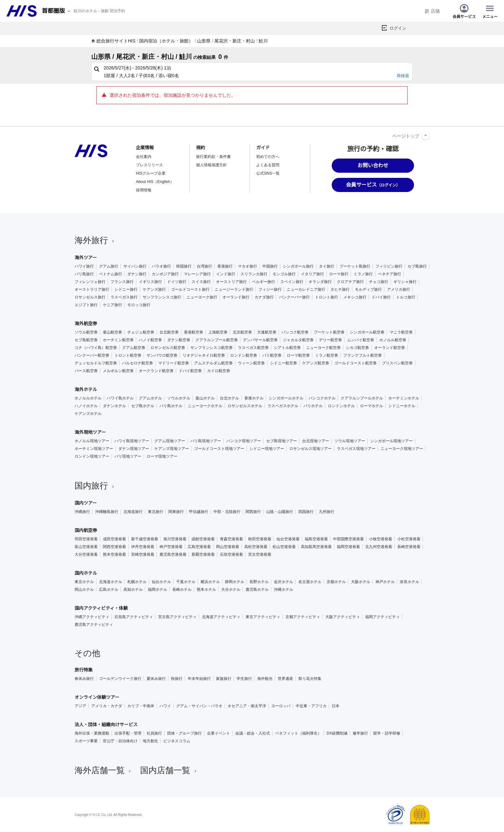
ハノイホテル (86, 406)
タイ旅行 (327, 266)
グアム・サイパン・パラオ (199, 706)
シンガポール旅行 (298, 266)
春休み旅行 (84, 679)
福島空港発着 (316, 539)
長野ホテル (259, 582)
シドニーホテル (402, 406)
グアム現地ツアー (170, 441)
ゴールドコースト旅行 (190, 289)
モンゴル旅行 (284, 274)
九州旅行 (327, 512)
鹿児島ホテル (257, 590)
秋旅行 (177, 679)
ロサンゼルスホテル (245, 406)
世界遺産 (285, 679)
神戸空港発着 (171, 547)
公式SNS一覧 (268, 173)
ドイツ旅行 (177, 282)
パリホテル (313, 406)
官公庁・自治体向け (120, 741)
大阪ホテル (361, 582)
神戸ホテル (385, 582)
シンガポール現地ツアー (392, 441)
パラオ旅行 (161, 266)
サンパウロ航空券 (162, 355)
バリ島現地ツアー (206, 441)
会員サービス (464, 11)
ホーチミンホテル (404, 398)
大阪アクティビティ (343, 617)
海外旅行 (95, 240)
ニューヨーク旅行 (202, 297)
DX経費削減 (337, 733)
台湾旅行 (204, 266)
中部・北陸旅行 (227, 512)
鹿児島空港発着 (173, 554)
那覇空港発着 (203, 554)
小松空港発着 (409, 539)
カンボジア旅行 (165, 274)
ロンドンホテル (341, 406)
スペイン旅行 (292, 282)
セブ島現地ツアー (282, 441)
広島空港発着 (199, 547)
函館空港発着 (203, 539)
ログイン (398, 28)
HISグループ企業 (151, 173)
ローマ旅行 (339, 274)
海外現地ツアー (90, 432)
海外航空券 (86, 324)
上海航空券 (218, 332)
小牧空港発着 (381, 539)
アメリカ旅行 (399, 289)
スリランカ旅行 (254, 274)
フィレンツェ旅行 (90, 282)
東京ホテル (84, 582)
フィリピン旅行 (389, 266)
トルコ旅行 (406, 297)
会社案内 (144, 157)
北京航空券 (242, 332)
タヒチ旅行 (340, 289)
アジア (80, 706)
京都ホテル (336, 582)
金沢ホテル (283, 582)
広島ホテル (109, 590)
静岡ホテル (235, 582)
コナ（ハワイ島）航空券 (96, 348)
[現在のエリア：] (57, 11)
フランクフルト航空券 (363, 355)
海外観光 (265, 679)
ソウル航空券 (86, 332)
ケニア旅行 (113, 305)
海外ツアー (86, 258)
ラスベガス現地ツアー (356, 449)
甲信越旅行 (199, 512)
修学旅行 (360, 733)
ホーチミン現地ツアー (94, 449)
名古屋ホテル (310, 582)
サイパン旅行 (135, 266)
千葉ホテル (186, 582)
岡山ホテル (84, 590)
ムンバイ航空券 (361, 340)
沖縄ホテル (283, 590)
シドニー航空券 (283, 363)
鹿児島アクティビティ (94, 625)
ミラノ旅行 (363, 274)
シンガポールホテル (286, 398)
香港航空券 (194, 332)
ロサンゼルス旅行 (90, 297)
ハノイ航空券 (150, 340)
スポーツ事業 (86, 741)
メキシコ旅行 (355, 297)
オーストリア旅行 (231, 282)
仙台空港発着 (288, 539)
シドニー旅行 (126, 289)
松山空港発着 (284, 547)
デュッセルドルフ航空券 (96, 363)
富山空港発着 (86, 547)
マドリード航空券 (174, 363)
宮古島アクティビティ (177, 617)
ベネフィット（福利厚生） (298, 733)
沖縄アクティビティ (92, 617)
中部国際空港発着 (348, 539)
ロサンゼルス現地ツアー (310, 449)
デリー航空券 (330, 340)
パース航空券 (86, 371)
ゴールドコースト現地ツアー (219, 449)
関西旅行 (253, 512)
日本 (336, 706)
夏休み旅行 (156, 679)
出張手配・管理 (128, 733)
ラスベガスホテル (283, 406)
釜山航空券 (113, 332)
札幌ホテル (137, 582)
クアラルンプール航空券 (217, 340)
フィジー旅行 (270, 289)
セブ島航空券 (86, 340)
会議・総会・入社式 (253, 733)
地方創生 (150, 741)
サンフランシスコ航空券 (212, 348)
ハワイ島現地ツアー (132, 441)
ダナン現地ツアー (134, 449)
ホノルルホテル (88, 398)
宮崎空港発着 (143, 554)
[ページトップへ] (426, 135)
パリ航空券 (272, 355)
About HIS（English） (155, 182)
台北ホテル (230, 398)
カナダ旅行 (264, 297)
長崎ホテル (182, 590)
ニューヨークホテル (205, 406)
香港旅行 (225, 266)
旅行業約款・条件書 (213, 157)
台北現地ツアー (316, 441)
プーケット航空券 (329, 332)
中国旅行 (270, 266)
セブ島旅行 (417, 266)
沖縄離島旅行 (107, 512)
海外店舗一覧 (104, 770)
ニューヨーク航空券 (323, 348)
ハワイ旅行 (84, 266)
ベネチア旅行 (390, 274)
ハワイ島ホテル (120, 398)
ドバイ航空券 (190, 371)
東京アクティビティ (263, 617)
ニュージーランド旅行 (234, 289)
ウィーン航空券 (251, 363)
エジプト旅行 (86, 305)
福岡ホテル (157, 590)
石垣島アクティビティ (134, 617)
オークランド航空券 (156, 371)
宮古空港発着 (260, 554)
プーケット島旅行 (355, 266)
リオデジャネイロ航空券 (204, 355)
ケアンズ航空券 (316, 363)
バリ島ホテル (171, 406)
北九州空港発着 (379, 547)
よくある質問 (268, 165)
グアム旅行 (109, 266)
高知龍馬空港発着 (316, 547)
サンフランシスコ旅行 (162, 297)
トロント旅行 (327, 297)
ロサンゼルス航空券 (168, 348)
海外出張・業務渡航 (92, 733)
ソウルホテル (179, 398)
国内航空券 (86, 530)
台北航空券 (169, 332)
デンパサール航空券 (260, 340)
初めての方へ (268, 157)
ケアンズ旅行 (154, 289)
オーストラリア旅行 (92, 289)
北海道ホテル (111, 582)
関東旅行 (176, 512)
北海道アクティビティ (221, 617)
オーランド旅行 (236, 297)
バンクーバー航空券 (92, 355)
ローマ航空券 (298, 355)
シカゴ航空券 (357, 348)
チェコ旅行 (379, 282)
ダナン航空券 (179, 340)
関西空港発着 (114, 547)
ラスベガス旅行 (124, 297)
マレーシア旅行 (197, 274)
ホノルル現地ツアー (92, 441)
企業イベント (219, 733)
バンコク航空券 (295, 332)
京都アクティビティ (303, 617)
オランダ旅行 (320, 282)
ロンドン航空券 (244, 355)
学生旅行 (244, 679)
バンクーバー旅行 (294, 297)
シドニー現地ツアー (267, 449)
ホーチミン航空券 (118, 340)
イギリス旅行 (150, 282)
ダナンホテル (114, 406)
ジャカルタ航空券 (298, 340)
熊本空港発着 (114, 554)
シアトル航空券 (287, 348)
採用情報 (144, 190)
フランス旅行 (122, 282)
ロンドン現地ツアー (92, 456)
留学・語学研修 (387, 733)
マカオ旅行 (248, 266)
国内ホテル (86, 573)
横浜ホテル (210, 582)
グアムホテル (150, 398)
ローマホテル (372, 406)
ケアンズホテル (88, 414)
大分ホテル (231, 590)
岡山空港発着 (228, 547)
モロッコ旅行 (139, 305)
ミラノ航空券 (327, 355)
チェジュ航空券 (141, 332)
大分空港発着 (86, 554)
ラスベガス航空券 (253, 348)
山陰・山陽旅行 (280, 512)
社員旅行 (154, 733)
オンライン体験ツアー (97, 697)
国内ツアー (86, 503)
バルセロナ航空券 (138, 363)
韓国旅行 (184, 266)
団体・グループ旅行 (184, 733)
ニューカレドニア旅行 (306, 289)
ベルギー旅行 (264, 282)
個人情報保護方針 (212, 165)
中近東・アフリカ (311, 706)
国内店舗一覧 (169, 770)
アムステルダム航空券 (213, 363)
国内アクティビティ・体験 (101, 608)
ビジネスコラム (177, 741)
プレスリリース (149, 165)
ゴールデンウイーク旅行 (120, 679)
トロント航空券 (128, 355)
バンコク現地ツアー (244, 441)
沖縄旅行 (82, 512)
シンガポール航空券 (367, 332)
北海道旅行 (133, 512)
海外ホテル (86, 389)
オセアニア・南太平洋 (247, 706)
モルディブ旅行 (368, 289)
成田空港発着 (114, 539)
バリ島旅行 (84, 274)
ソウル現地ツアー (350, 441)
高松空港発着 (256, 547)
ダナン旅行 (137, 274)
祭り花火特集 (310, 679)
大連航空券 (267, 332)
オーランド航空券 (390, 348)
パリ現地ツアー (128, 456)
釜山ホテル (205, 398)
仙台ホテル (161, 582)
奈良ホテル (410, 582)
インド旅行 (226, 274)
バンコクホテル (322, 398)
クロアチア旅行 (350, 282)
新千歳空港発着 (145, 539)
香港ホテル (254, 398)
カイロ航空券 (219, 371)
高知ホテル (133, 590)
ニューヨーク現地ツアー (402, 449)
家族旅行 (224, 679)
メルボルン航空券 (118, 371)
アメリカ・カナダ (107, 706)
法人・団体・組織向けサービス (106, 725)
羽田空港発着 (86, 539)
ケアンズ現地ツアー (172, 449)
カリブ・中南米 (141, 706)
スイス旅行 (201, 282)
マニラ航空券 (401, 332)
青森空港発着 (231, 539)
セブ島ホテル (143, 406)
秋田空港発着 (260, 539)
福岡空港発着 (348, 547)
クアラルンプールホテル (362, 398)
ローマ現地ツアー (162, 456)
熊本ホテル (206, 590)
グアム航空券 (134, 348)
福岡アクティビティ (382, 617)
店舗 (432, 11)
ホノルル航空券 (393, 340)
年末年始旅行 (199, 679)
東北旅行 (156, 512)
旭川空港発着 (175, 539)
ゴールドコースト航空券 (355, 363)
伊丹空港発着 (143, 547)
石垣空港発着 (231, 554)
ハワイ (165, 706)
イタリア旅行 (312, 274)
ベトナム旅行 (111, 274)
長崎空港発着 (409, 547)
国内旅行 (95, 486)
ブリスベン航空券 (397, 363)
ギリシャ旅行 (405, 282)
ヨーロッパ (281, 706)
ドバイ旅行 (381, 297)
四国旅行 (306, 512)
